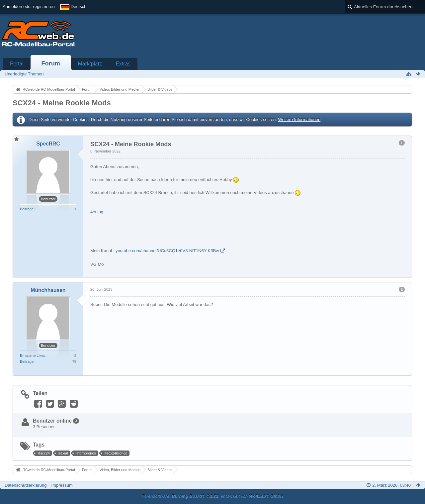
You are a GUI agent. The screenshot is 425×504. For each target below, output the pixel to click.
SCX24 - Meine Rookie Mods (62, 103)
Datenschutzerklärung (26, 485)
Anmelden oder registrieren (29, 6)
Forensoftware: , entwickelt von (212, 496)
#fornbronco (86, 453)
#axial (63, 453)
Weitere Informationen (299, 119)
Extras (123, 64)
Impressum (62, 485)
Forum (51, 63)
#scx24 (44, 453)
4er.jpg (97, 212)
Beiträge (27, 209)
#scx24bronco (116, 453)
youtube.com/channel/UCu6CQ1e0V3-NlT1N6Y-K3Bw (167, 251)
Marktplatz (90, 64)
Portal (17, 64)
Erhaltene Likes (33, 355)
